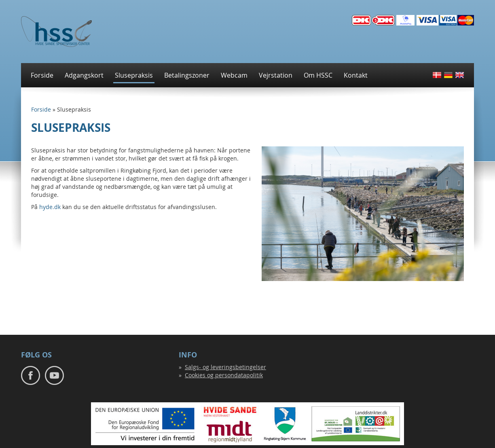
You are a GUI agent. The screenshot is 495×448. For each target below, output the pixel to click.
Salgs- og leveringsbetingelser (225, 367)
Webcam (234, 75)
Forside (42, 75)
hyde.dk (51, 207)
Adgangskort (84, 75)
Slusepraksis (134, 75)
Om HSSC (318, 75)
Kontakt (356, 75)
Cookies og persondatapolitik (224, 375)
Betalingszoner (187, 75)
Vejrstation (276, 75)
